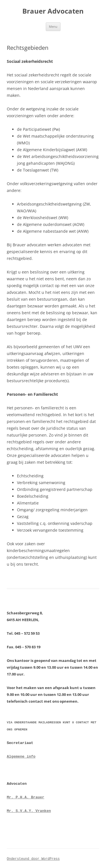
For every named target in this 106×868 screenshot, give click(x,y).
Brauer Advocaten (53, 11)
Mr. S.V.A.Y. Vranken (29, 810)
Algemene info (21, 756)
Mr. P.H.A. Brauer (26, 796)
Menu (53, 26)
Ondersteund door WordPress (33, 858)
